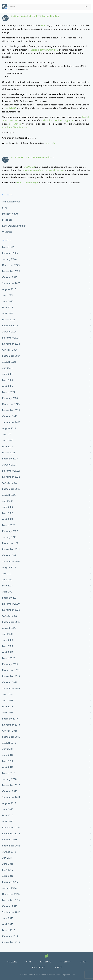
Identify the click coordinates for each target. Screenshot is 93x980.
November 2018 (11, 725)
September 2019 (11, 688)
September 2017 (11, 797)
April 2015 (8, 924)
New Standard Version (14, 226)
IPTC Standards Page (27, 183)
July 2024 (7, 368)
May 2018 (8, 761)
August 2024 (9, 362)
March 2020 (9, 658)
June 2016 (8, 864)
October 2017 (10, 791)
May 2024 (8, 380)
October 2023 (10, 416)
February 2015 (10, 936)
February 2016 (10, 882)
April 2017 (8, 822)
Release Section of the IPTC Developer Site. (43, 170)
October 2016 (10, 840)
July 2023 (7, 434)
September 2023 (11, 422)
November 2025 (11, 271)
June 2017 (8, 809)
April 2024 (8, 386)
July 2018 (7, 749)
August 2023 (9, 428)
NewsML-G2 (10, 108)
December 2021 (11, 543)
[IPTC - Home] (5, 6)
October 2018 (10, 731)
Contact (58, 967)
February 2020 (10, 664)
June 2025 (8, 301)
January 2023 (9, 465)
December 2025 (11, 265)
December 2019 (11, 670)
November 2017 (11, 785)
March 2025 (9, 320)
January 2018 (9, 779)
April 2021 (8, 592)
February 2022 (10, 531)
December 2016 (11, 828)
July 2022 (7, 501)
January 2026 (9, 259)
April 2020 (8, 652)
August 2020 (9, 628)
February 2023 (10, 459)
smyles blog (50, 143)
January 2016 (9, 888)
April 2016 (8, 876)
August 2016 (9, 852)
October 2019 (10, 682)
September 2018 (11, 737)
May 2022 (8, 513)
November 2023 (11, 410)
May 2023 (8, 447)
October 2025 (10, 277)
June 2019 (8, 701)
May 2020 (8, 646)
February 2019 (10, 719)
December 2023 (11, 404)
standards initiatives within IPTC (43, 50)
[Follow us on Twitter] (47, 956)
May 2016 (8, 870)
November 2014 (11, 942)
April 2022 (8, 519)
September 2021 (11, 561)
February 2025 (10, 326)
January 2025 (9, 332)
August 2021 (9, 568)
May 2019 (8, 707)
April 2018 (8, 767)
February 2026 (10, 253)
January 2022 (9, 537)
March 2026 (9, 247)
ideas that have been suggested (58, 120)
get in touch (15, 124)
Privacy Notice (38, 967)
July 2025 (7, 295)
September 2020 (11, 622)
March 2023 (9, 453)
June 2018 (8, 755)
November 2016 (11, 834)
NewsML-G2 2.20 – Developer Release (32, 158)
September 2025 (11, 283)
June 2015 (8, 918)
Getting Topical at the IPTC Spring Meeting (35, 16)
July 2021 (7, 574)
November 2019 (11, 676)
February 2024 (10, 398)
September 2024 (11, 356)
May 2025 (8, 307)
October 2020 (10, 616)
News (29, 962)
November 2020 (11, 610)
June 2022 (8, 507)
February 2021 (10, 598)
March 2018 (9, 773)
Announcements (11, 202)
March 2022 (9, 525)
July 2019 (7, 695)
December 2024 (11, 338)
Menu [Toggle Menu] (49, 7)
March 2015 (9, 930)
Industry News (10, 214)
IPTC (44, 26)
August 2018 (9, 743)
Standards (12, 962)
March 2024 (9, 392)
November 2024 (11, 344)
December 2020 (11, 604)
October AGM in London (14, 127)
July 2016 (7, 858)
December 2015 (11, 894)
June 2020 (8, 640)
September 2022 (11, 489)
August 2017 (9, 803)
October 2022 (10, 483)
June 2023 (8, 441)
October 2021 (10, 555)
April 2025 (8, 314)
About (83, 962)
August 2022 (9, 495)
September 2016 (11, 846)
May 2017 (8, 815)
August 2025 (9, 289)
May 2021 (8, 586)
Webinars (7, 232)
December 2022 (11, 471)
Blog (5, 208)
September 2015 (11, 912)
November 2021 (11, 549)
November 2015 (11, 900)
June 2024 (8, 374)
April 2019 (8, 713)
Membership (66, 962)
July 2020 (7, 634)
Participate (46, 962)
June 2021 (8, 580)
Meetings (7, 220)
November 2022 (11, 477)
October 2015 (10, 906)
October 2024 (10, 350)
